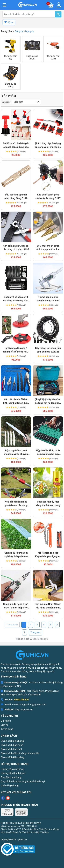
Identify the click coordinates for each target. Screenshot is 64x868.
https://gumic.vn (24, 709)
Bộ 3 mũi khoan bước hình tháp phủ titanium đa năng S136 (48, 248)
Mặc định (19, 102)
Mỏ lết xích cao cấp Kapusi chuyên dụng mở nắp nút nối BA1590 (48, 555)
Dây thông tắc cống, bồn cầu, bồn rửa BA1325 (48, 350)
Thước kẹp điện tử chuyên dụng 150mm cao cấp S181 (48, 299)
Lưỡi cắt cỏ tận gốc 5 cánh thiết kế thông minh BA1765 (16, 350)
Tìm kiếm (58, 14)
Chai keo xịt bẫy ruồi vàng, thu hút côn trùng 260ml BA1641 (48, 504)
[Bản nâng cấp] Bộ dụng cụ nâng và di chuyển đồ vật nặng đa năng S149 (48, 145)
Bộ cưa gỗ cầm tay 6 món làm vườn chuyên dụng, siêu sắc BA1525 (16, 452)
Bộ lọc (10, 22)
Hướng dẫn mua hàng (12, 769)
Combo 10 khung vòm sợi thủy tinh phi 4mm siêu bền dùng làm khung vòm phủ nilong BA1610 (16, 555)
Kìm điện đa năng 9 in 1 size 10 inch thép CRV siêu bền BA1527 (16, 606)
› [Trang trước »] (35, 632)
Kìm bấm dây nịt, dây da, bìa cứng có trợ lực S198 (16, 247)
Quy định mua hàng (11, 777)
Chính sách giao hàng (12, 741)
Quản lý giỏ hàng (10, 785)
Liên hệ (5, 725)
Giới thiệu (6, 721)
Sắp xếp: (6, 102)
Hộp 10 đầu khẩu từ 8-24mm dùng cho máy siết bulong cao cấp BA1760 (48, 452)
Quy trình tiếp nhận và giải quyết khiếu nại (23, 781)
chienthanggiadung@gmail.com (29, 704)
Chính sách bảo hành (12, 745)
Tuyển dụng (7, 729)
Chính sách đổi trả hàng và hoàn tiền (20, 753)
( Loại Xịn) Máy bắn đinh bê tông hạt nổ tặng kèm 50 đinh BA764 (48, 401)
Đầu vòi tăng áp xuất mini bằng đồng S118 (16, 196)
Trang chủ (6, 31)
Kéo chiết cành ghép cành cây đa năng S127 (48, 196)
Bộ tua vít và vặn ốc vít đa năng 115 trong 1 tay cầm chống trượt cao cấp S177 (16, 299)
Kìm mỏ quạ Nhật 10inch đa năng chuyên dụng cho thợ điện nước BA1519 (48, 606)
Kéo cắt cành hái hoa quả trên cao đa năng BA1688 (16, 504)
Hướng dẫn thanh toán (13, 773)
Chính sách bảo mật (11, 749)
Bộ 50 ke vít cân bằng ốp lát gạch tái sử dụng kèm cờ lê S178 (16, 145)
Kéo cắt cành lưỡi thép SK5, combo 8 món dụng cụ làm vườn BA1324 (16, 401)
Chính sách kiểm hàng (12, 757)
